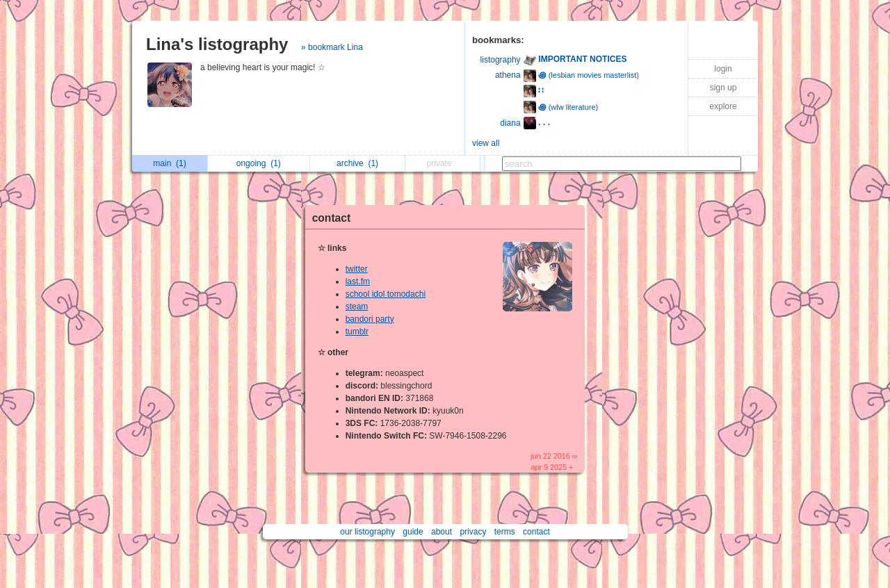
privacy (473, 532)
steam (357, 307)
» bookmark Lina (332, 47)
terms (505, 532)
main (169, 163)
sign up (723, 88)
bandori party (370, 319)
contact (331, 218)
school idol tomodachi (386, 294)
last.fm (358, 281)
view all (486, 143)
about (442, 532)
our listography (367, 532)
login (723, 69)
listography (501, 60)
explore (723, 106)
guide (413, 532)
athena (508, 75)
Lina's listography (217, 44)
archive (357, 163)
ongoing (259, 163)
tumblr (357, 332)
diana (510, 123)
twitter (357, 269)
